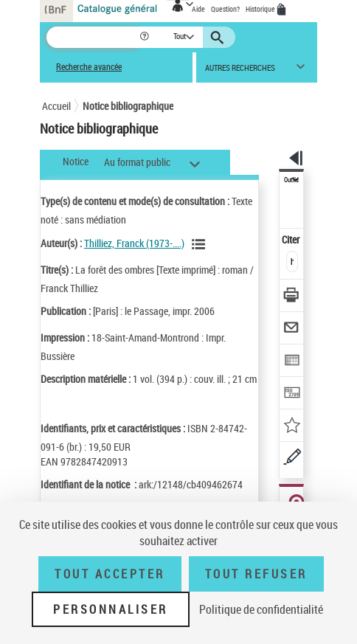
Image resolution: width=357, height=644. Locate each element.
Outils (291, 180)
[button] (146, 37)
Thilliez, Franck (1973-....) (134, 243)
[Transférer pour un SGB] (292, 394)
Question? (225, 9)
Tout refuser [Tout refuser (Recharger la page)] (256, 574)
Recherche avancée (89, 67)
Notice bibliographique (128, 106)
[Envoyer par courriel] (292, 329)
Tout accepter (110, 574)
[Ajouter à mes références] (292, 427)
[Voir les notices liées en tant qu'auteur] (201, 244)
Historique (261, 9)
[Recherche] (93, 37)
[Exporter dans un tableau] (292, 362)
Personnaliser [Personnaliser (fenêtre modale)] (111, 609)
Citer (292, 239)
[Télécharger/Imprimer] (292, 297)
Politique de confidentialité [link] (261, 609)
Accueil (56, 106)
